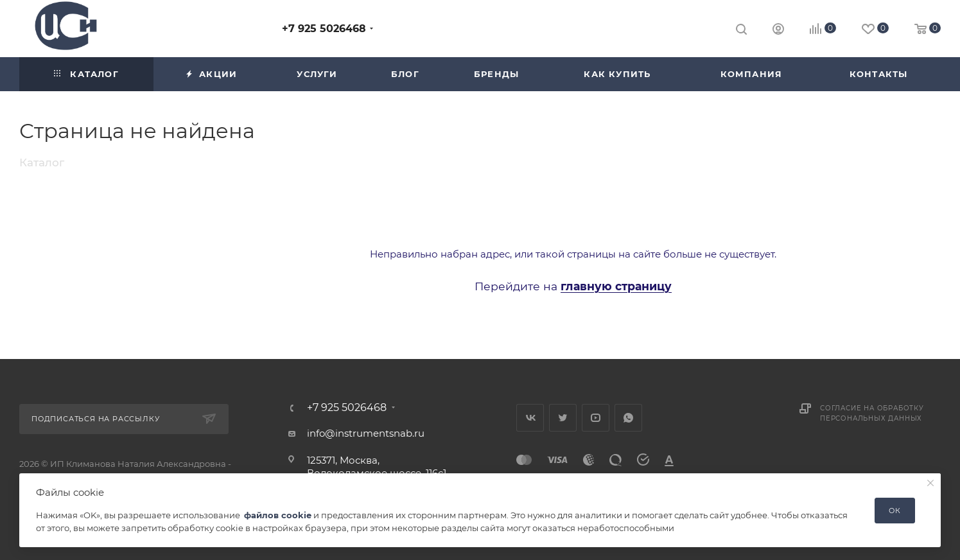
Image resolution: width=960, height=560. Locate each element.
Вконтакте (530, 418)
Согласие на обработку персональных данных (872, 413)
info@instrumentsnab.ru (366, 433)
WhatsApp (628, 418)
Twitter (563, 418)
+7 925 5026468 (324, 29)
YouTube (596, 418)
